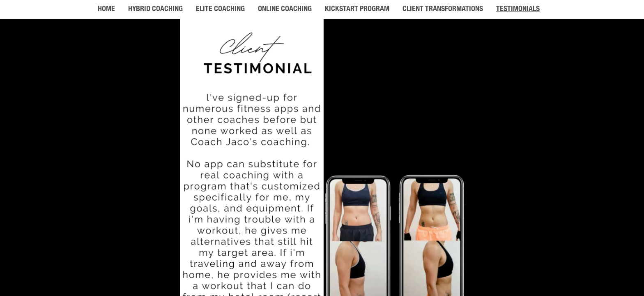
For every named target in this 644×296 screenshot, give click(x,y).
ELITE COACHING (220, 9)
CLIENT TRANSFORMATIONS (443, 9)
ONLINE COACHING (285, 9)
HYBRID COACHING (155, 9)
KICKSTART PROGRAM (357, 9)
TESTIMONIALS (518, 9)
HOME (106, 9)
